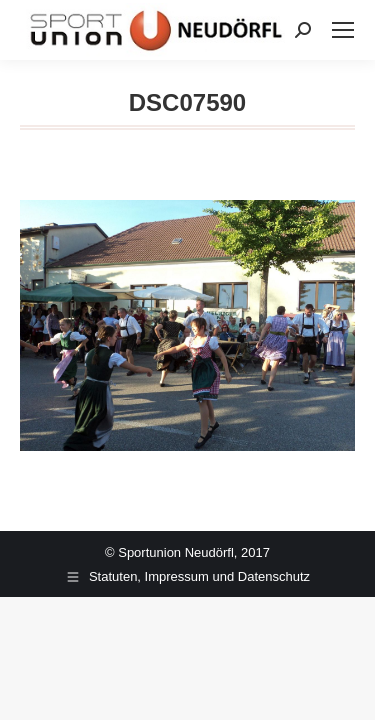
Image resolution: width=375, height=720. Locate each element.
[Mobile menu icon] (343, 30)
